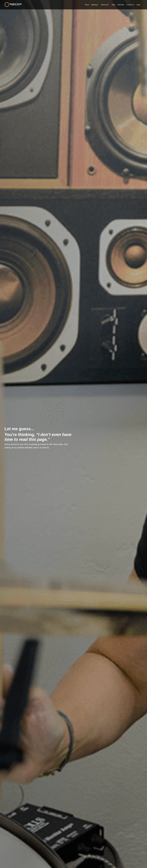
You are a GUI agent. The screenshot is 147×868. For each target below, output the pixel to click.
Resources (104, 5)
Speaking (94, 5)
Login (138, 5)
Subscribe (120, 5)
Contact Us (130, 5)
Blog (113, 5)
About (86, 5)
